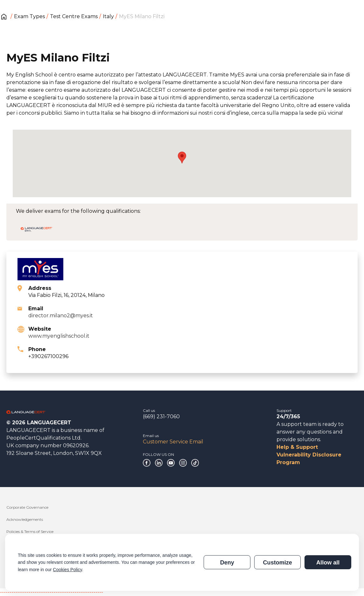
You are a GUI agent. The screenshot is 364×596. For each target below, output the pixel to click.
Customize (278, 563)
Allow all (328, 563)
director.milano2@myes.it (61, 316)
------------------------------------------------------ (52, 592)
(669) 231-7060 (161, 416)
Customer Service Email (173, 442)
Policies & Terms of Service (30, 531)
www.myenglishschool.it (59, 336)
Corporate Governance (27, 507)
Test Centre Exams (74, 16)
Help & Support (297, 447)
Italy (108, 16)
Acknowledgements (25, 519)
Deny (227, 563)
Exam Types (29, 16)
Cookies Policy (67, 570)
